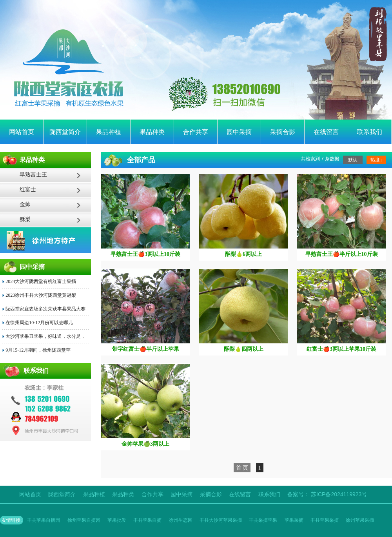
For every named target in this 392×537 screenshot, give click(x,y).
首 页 (242, 468)
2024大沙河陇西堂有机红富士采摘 (41, 281)
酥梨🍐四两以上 (244, 349)
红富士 (28, 190)
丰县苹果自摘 (147, 520)
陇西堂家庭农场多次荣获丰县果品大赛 (45, 309)
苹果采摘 (294, 520)
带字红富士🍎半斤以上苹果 (146, 349)
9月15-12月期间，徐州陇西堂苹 (38, 350)
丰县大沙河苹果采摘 (221, 520)
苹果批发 (117, 520)
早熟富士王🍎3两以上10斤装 (145, 254)
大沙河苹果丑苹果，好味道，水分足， (45, 336)
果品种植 (109, 132)
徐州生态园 (181, 520)
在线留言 (326, 132)
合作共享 (196, 132)
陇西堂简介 (65, 132)
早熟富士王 (33, 175)
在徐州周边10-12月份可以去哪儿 (39, 323)
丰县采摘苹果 (263, 520)
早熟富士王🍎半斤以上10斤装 (342, 254)
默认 (353, 160)
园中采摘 (239, 132)
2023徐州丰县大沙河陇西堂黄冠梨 (41, 295)
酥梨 (25, 219)
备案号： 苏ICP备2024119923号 (327, 494)
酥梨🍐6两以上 (243, 254)
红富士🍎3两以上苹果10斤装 (341, 349)
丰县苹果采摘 (325, 520)
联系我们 (370, 132)
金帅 (25, 204)
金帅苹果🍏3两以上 (145, 444)
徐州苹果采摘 (360, 520)
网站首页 (22, 132)
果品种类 (152, 132)
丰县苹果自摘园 (44, 520)
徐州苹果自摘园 (84, 520)
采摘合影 (283, 132)
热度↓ (376, 160)
